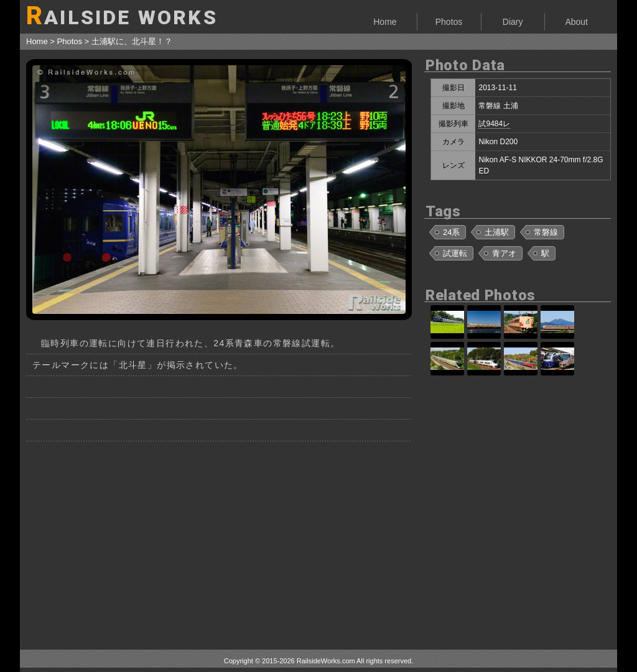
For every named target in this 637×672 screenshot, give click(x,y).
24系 (451, 232)
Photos (449, 22)
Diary (513, 22)
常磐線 (546, 232)
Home (385, 22)
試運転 (455, 253)
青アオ (504, 253)
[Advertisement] (219, 541)
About (576, 22)
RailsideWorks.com (326, 661)
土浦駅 (497, 232)
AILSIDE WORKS (122, 16)
